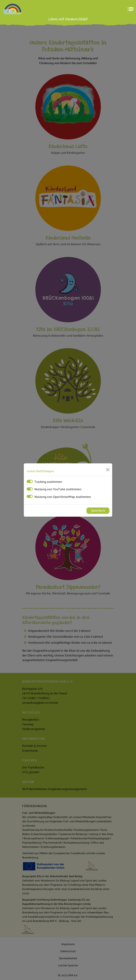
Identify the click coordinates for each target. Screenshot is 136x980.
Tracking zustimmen (48, 481)
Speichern (98, 511)
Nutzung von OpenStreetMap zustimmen (63, 496)
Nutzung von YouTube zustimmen (58, 489)
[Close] (108, 470)
